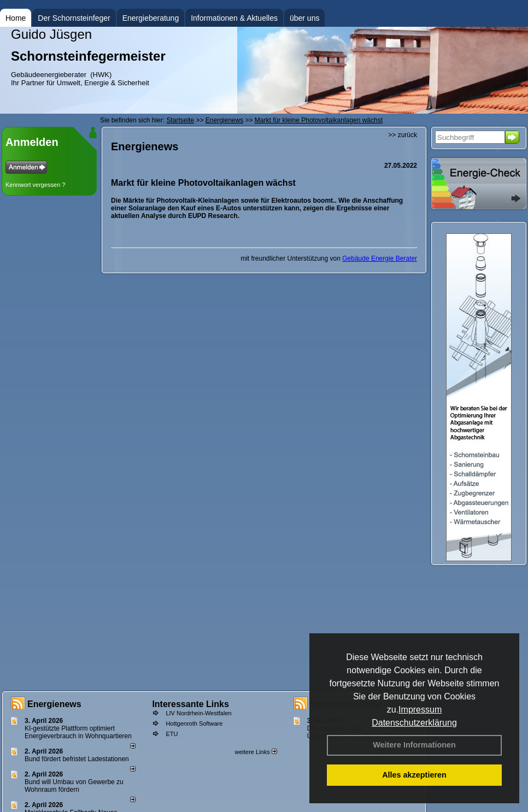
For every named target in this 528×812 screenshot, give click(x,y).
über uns (304, 18)
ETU (172, 734)
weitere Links (256, 752)
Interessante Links (190, 704)
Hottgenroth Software (194, 723)
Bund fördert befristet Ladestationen (77, 759)
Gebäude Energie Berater (380, 258)
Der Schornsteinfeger (74, 18)
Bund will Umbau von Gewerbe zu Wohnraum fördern (74, 786)
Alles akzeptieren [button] (414, 775)
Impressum (420, 710)
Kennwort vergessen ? (35, 185)
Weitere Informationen (414, 745)
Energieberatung (151, 18)
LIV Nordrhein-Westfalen (198, 713)
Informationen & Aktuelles (234, 18)
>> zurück (403, 135)
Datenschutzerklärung (414, 723)
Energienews (54, 704)
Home (16, 18)
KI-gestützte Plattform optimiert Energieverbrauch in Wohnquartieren (78, 732)
